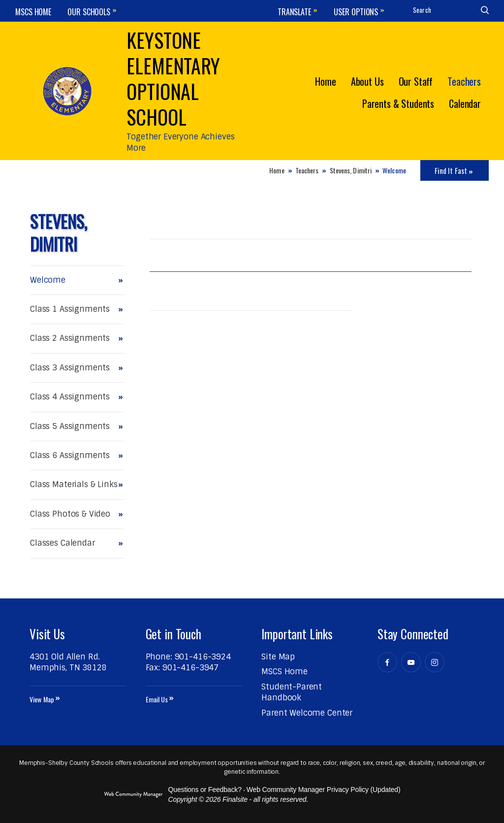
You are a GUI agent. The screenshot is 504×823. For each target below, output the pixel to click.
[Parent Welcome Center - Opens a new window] (307, 713)
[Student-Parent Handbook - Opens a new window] (292, 692)
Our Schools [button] (89, 12)
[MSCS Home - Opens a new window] (284, 672)
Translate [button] (294, 12)
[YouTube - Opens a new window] (411, 662)
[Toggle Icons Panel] (455, 170)
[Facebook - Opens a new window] (387, 662)
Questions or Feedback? (205, 790)
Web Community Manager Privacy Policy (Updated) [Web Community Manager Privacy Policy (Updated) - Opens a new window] (324, 790)
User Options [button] (356, 12)
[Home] (325, 80)
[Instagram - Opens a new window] (435, 662)
